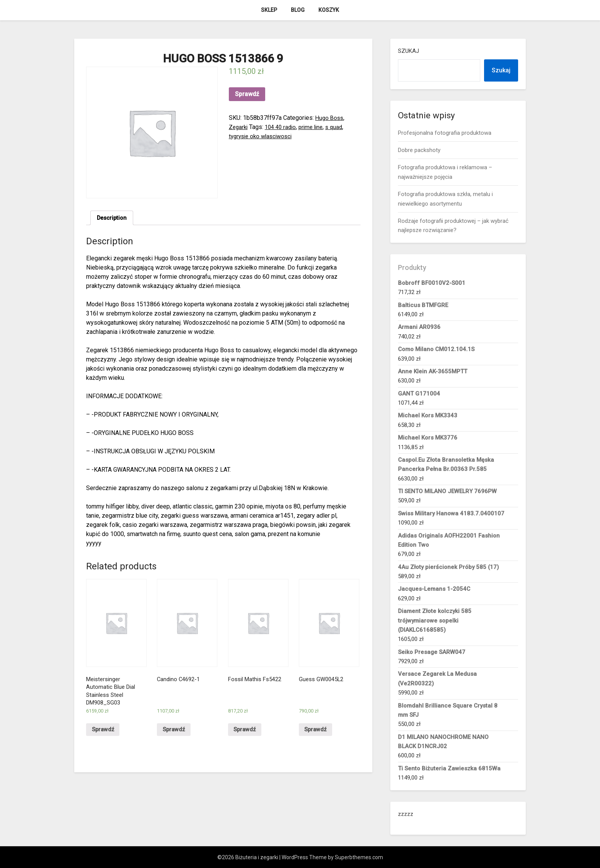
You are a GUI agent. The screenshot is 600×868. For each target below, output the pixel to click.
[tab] (113, 219)
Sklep (269, 10)
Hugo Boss (330, 118)
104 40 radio (283, 127)
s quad (341, 127)
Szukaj (408, 51)
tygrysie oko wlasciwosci (263, 136)
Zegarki (239, 127)
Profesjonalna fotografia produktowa (445, 133)
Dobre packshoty (419, 150)
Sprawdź (247, 94)
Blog (298, 10)
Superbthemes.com (359, 857)
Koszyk (329, 10)
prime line (316, 127)
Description (113, 218)
